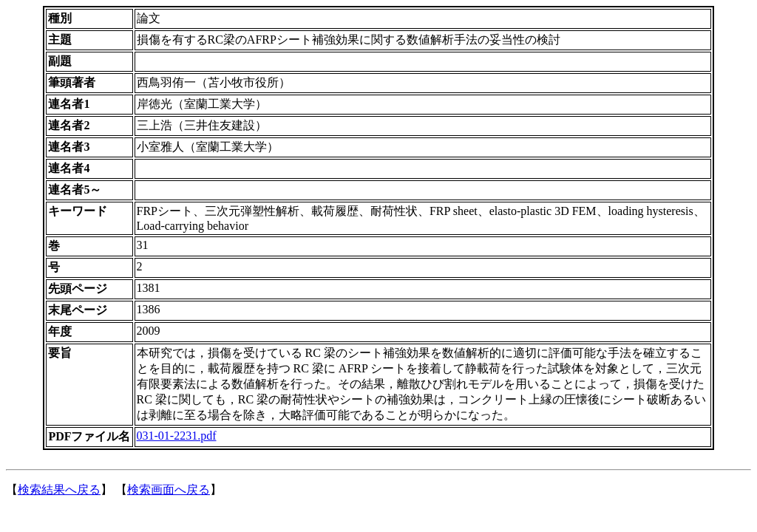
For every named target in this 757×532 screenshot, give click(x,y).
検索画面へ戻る (169, 490)
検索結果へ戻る (59, 490)
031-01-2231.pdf (177, 436)
